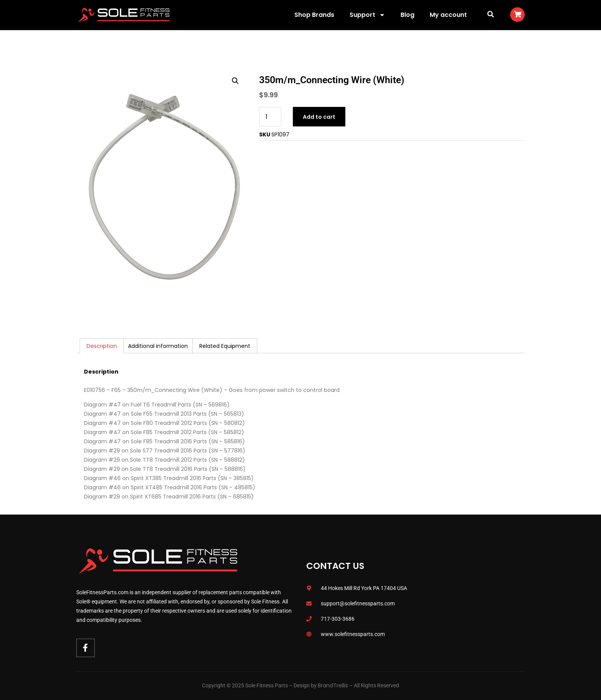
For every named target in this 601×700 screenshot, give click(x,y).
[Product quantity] (270, 117)
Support (367, 15)
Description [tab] (102, 346)
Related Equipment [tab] (225, 346)
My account (448, 15)
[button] (490, 14)
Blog (407, 15)
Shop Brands (314, 15)
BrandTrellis (333, 685)
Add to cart (319, 117)
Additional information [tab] (158, 346)
